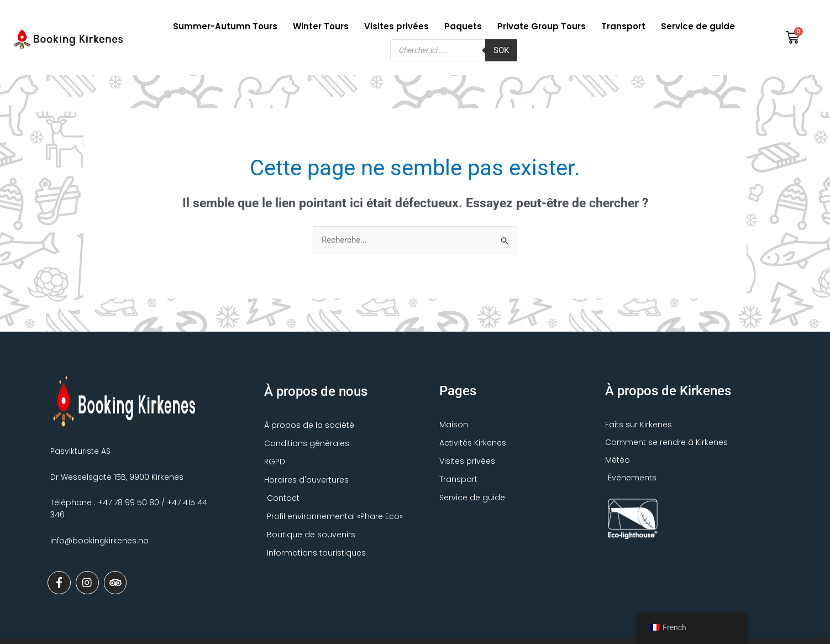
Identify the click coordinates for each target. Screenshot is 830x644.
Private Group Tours (542, 26)
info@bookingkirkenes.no (99, 541)
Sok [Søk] (501, 50)
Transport (623, 26)
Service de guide (698, 26)
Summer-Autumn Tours (225, 26)
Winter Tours (321, 26)
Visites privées (396, 26)
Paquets (463, 26)
